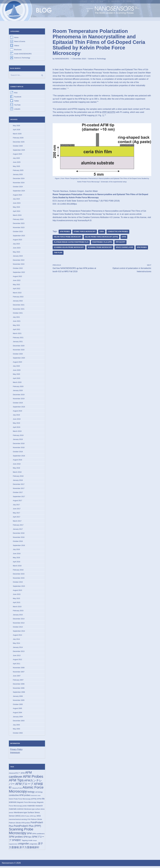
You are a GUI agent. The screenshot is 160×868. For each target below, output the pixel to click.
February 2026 (18, 138)
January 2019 (18, 440)
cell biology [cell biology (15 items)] (39, 794)
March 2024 (17, 216)
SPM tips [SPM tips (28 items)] (27, 839)
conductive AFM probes (118, 232)
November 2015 (19, 579)
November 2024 (19, 183)
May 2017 (16, 514)
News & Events (20, 41)
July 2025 (16, 158)
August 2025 (17, 154)
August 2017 (17, 502)
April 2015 (17, 604)
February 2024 (18, 220)
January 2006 (18, 698)
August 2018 (17, 461)
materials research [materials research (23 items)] (35, 807)
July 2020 (16, 367)
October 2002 (18, 734)
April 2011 (17, 665)
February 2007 (18, 681)
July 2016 (16, 551)
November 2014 (19, 624)
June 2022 (17, 281)
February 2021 (18, 338)
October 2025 (18, 146)
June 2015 (17, 596)
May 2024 (16, 207)
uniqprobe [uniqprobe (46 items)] (23, 845)
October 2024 (18, 187)
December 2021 (19, 305)
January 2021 (18, 342)
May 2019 (16, 424)
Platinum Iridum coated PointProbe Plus (71, 242)
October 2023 (18, 232)
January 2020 (18, 391)
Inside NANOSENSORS (23, 54)
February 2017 (18, 526)
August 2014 (17, 636)
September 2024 (19, 191)
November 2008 (19, 669)
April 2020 (17, 379)
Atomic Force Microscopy (85, 232)
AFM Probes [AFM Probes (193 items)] (33, 778)
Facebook (18, 97)
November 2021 (19, 310)
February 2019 (18, 436)
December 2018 (19, 444)
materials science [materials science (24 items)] (16, 811)
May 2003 (16, 730)
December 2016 (19, 534)
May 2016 (16, 559)
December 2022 (19, 261)
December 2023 (19, 224)
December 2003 (19, 722)
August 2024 (17, 195)
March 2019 (17, 432)
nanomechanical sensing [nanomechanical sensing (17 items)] (18, 821)
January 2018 (18, 481)
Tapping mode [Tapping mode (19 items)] (27, 842)
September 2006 (19, 694)
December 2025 (19, 142)
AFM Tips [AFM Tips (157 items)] (16, 782)
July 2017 (16, 506)
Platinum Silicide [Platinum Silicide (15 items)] (36, 821)
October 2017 (18, 493)
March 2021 (17, 334)
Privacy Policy (16, 751)
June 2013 (17, 657)
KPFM (124, 237)
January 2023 (18, 256)
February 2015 (18, 612)
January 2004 (18, 718)
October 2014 (18, 628)
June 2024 (17, 203)
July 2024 (16, 199)
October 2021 (18, 314)
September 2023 (19, 236)
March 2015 (17, 608)
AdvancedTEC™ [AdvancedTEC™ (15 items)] (14, 775)
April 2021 (17, 330)
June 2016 (17, 555)
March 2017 (17, 522)
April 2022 (17, 289)
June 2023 (17, 248)
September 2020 (19, 359)
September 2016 (19, 547)
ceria (102, 232)
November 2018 (19, 448)
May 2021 (16, 326)
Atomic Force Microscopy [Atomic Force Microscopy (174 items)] (26, 791)
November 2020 (19, 350)
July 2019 (16, 416)
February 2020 (18, 387)
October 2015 (18, 583)
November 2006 (19, 690)
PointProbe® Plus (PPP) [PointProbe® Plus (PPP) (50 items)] (27, 828)
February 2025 (18, 171)
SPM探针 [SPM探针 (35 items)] (16, 842)
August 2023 (17, 240)
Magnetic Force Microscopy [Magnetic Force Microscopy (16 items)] (27, 804)
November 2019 (19, 399)
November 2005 (19, 702)
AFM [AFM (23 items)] (23, 775)
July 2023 (16, 244)
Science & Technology (22, 58)
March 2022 (17, 293)
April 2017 (17, 518)
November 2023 (19, 228)
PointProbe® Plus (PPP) (102, 242)
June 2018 (17, 465)
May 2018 (16, 469)
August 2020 (17, 363)
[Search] (27, 75)
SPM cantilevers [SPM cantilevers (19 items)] (38, 835)
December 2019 (19, 395)
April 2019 (17, 428)
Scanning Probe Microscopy (100, 248)
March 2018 (17, 473)
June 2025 (17, 162)
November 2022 (19, 265)
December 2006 (19, 685)
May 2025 (16, 167)
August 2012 (17, 661)
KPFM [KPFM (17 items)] (39, 801)
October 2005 (18, 706)
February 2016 (18, 571)
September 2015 (19, 587)
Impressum (15, 754)
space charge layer (125, 248)
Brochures (18, 50)
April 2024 (17, 211)
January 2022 (18, 301)
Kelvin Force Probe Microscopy (68, 237)
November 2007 (19, 673)
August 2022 (17, 277)
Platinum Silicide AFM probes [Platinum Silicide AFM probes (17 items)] (19, 825)
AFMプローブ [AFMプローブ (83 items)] (24, 786)
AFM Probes (65, 232)
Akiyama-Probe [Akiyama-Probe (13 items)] (17, 790)
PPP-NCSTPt (109, 112)
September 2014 (19, 632)
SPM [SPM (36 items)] (29, 835)
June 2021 (17, 322)
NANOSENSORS (62, 59)
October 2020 (18, 354)
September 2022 (19, 273)
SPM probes (142, 248)
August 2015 (17, 592)
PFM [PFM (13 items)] (29, 821)
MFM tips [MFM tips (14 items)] (33, 818)
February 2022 (18, 297)
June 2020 (17, 371)
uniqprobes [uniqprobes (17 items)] (33, 846)
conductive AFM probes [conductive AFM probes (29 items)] (20, 797)
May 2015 (16, 600)
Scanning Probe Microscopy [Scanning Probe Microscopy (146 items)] (21, 833)
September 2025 (19, 150)
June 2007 (17, 677)
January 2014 (18, 649)
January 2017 (18, 530)
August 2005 (17, 710)
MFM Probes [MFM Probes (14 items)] (25, 818)
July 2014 (16, 641)
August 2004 (17, 714)
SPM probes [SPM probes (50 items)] (16, 839)
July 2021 (16, 318)
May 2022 (16, 285)
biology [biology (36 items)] (31, 793)
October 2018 (18, 452)
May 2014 (16, 645)
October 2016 (18, 542)
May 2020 (16, 375)
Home (16, 37)
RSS (16, 93)
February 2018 (18, 477)
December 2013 (19, 653)
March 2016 (17, 567)
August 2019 (17, 412)
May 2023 (16, 252)
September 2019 (19, 408)
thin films (58, 253)
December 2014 (19, 620)
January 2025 (18, 175)
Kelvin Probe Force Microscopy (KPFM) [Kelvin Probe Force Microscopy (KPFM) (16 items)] (23, 801)
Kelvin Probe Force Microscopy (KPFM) (102, 237)
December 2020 (19, 346)
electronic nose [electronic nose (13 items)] (36, 797)
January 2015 (18, 616)
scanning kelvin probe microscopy (69, 248)
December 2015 (19, 575)
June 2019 (17, 420)
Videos (17, 46)
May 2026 (16, 126)
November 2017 (19, 489)
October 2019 (18, 403)
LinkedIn (17, 109)
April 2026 (17, 130)
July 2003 (16, 726)
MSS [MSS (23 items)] (39, 818)
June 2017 (17, 510)
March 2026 (17, 134)
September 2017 (19, 497)
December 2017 (19, 485)
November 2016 (19, 538)
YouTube (17, 105)
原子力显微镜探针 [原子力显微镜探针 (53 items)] (29, 849)
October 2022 (18, 269)
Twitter (16, 101)
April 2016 (17, 563)
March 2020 (17, 383)
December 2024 (19, 179)
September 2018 (19, 457)
